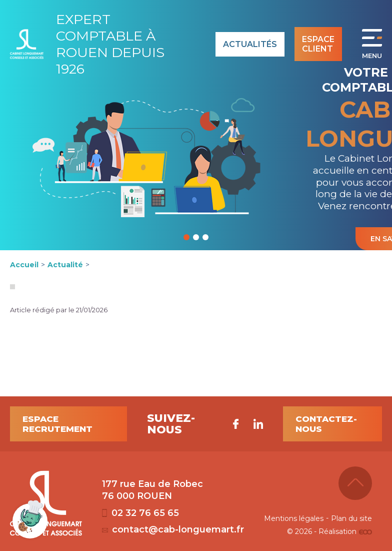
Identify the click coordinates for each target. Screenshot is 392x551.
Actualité (65, 265)
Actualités (250, 44)
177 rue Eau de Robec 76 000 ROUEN (152, 490)
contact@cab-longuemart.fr (173, 529)
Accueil (24, 265)
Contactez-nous (326, 424)
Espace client (318, 44)
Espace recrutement (57, 424)
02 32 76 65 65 (140, 513)
